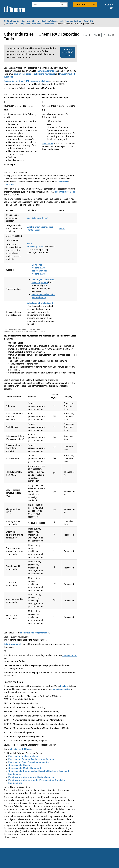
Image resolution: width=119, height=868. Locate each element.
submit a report (69, 655)
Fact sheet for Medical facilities (23, 756)
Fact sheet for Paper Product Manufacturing (29, 762)
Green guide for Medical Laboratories (26, 768)
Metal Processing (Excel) (36, 245)
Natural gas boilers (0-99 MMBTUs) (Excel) (43, 281)
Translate (108, 35)
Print (96, 35)
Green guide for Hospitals (20, 765)
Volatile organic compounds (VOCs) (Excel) (40, 228)
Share (87, 35)
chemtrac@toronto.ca (47, 71)
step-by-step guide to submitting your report (34, 74)
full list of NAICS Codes (20, 749)
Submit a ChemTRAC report (68, 52)
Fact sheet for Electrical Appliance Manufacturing (31, 759)
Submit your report (12, 644)
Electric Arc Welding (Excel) (39, 266)
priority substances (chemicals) (35, 633)
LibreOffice (9, 185)
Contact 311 (109, 6)
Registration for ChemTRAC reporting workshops (26, 81)
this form (64, 686)
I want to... (83, 4)
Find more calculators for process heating (43, 296)
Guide (62, 228)
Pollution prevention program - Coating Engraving (32, 777)
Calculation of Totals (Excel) (40, 303)
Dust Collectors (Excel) (37, 218)
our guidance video (62, 689)
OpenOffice (63, 182)
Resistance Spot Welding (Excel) (39, 272)
